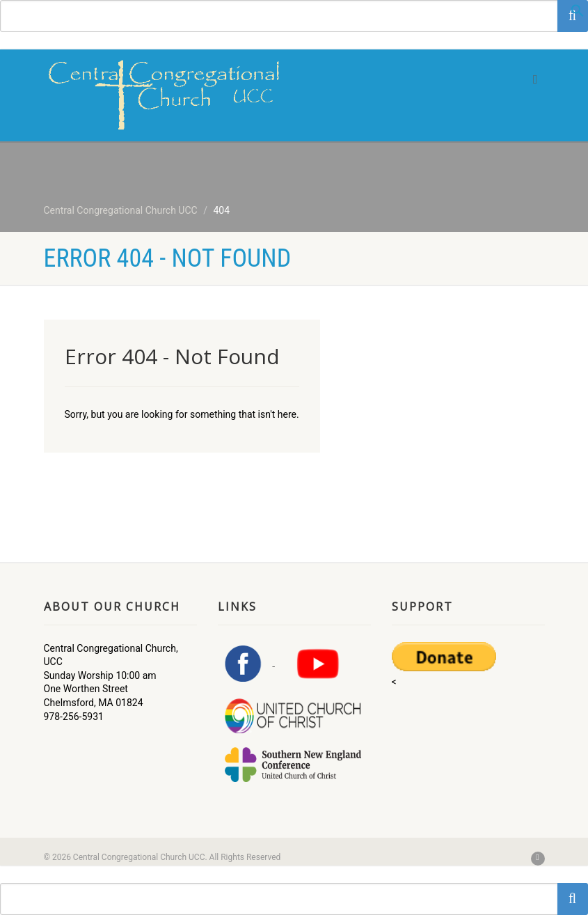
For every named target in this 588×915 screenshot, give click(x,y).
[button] (578, 14)
